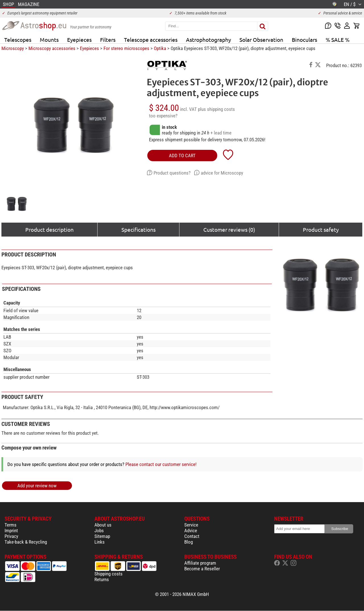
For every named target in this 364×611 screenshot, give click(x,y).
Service (191, 525)
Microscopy (13, 48)
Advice (191, 531)
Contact (192, 536)
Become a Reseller (202, 569)
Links (100, 542)
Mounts (49, 40)
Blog (189, 542)
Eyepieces (79, 40)
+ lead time (221, 133)
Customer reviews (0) (229, 229)
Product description (49, 229)
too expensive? (163, 116)
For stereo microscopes (126, 48)
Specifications (138, 229)
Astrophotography (208, 40)
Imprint (11, 531)
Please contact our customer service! (161, 464)
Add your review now (37, 486)
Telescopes (18, 40)
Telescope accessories (151, 40)
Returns (102, 579)
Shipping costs (108, 574)
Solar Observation (261, 40)
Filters (108, 40)
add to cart (182, 156)
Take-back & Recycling (26, 542)
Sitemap (102, 536)
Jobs (99, 531)
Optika (160, 48)
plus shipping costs (216, 109)
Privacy (11, 536)
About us (103, 525)
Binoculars (304, 40)
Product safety (321, 229)
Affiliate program (200, 563)
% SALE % (338, 40)
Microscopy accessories (52, 48)
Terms (11, 525)
